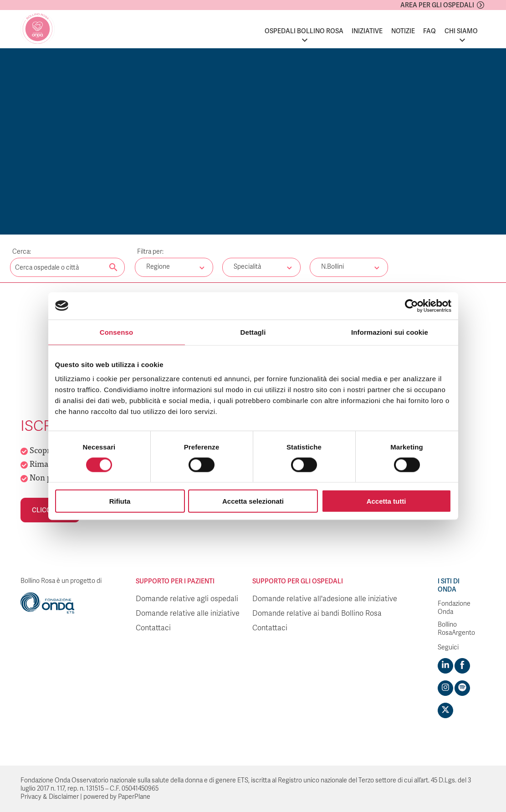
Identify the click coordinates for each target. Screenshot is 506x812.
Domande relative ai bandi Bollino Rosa (317, 613)
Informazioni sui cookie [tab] (390, 332)
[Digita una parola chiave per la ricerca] (67, 267)
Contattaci (153, 628)
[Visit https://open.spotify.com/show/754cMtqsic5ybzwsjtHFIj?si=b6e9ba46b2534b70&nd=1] (462, 688)
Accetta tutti (386, 501)
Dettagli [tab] (253, 332)
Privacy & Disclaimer (50, 797)
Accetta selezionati (253, 501)
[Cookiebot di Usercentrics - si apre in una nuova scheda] (411, 306)
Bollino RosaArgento (456, 629)
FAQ (429, 31)
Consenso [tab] (116, 332)
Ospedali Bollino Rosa (304, 31)
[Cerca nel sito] (113, 268)
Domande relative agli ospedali (187, 599)
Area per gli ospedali (437, 5)
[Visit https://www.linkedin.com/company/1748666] (445, 666)
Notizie (403, 31)
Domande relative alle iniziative (188, 613)
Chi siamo (461, 31)
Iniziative (367, 31)
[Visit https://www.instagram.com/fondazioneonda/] (445, 688)
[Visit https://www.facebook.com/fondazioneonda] (462, 666)
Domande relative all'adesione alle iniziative (325, 599)
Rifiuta (120, 501)
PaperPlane (134, 797)
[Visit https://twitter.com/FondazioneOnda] (445, 710)
